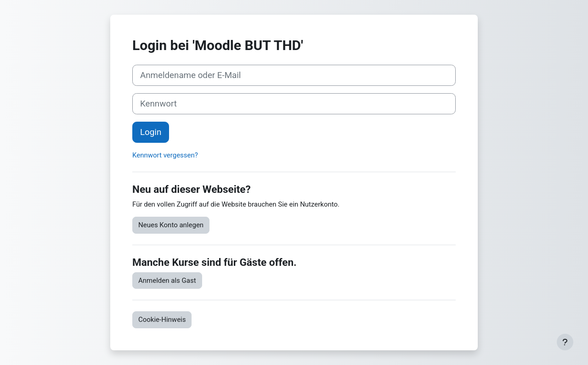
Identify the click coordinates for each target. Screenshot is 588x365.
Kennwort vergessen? (165, 155)
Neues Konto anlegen (171, 225)
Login (151, 132)
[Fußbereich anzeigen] (565, 342)
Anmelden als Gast (167, 281)
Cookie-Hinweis (162, 320)
